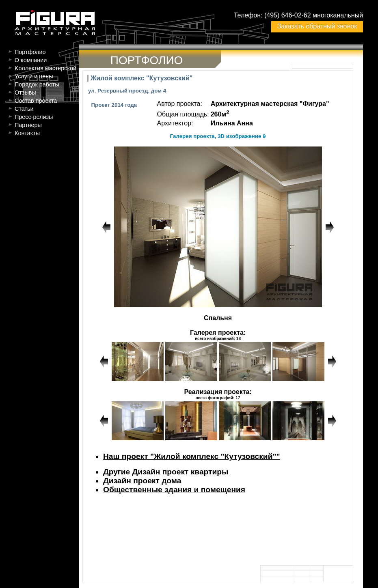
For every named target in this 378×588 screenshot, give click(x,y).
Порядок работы (37, 84)
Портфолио (30, 52)
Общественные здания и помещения (174, 490)
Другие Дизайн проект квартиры (166, 472)
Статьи (24, 109)
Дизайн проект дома (142, 481)
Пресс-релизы (34, 117)
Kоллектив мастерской (45, 68)
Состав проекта (36, 101)
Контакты (27, 133)
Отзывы (25, 93)
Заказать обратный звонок (317, 26)
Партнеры (28, 125)
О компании (31, 60)
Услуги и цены (34, 76)
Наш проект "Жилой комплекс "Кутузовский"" (192, 456)
